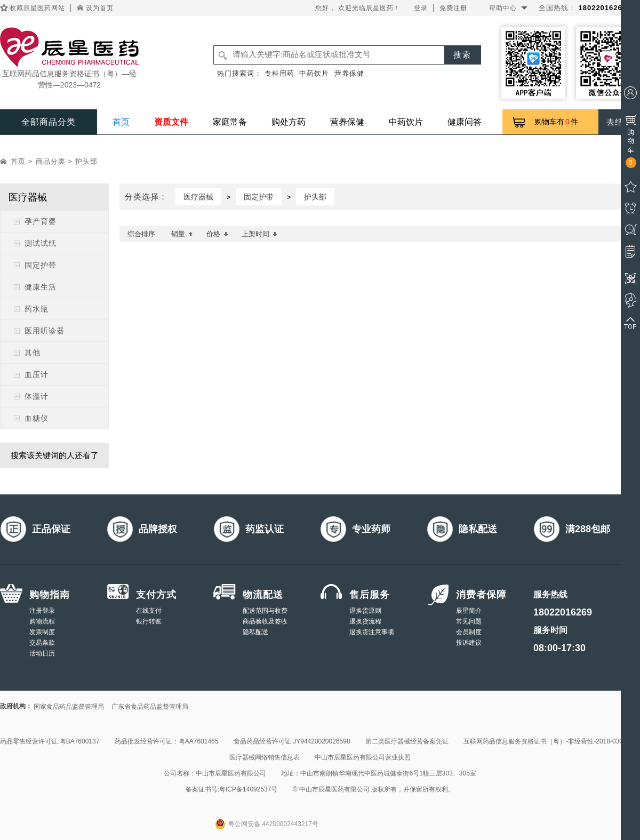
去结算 (619, 122)
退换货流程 (365, 621)
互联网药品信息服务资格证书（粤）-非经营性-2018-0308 (545, 741)
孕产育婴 (41, 221)
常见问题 (469, 621)
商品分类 (51, 161)
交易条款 (42, 643)
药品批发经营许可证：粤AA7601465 (167, 741)
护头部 (86, 161)
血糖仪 (37, 418)
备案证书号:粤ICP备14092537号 (232, 789)
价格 (217, 234)
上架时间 (259, 234)
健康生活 (41, 287)
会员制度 (469, 632)
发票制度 (42, 632)
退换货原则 (365, 611)
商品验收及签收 (265, 621)
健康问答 (465, 122)
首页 (121, 122)
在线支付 (149, 611)
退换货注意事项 (372, 632)
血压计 (37, 374)
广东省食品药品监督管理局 (150, 707)
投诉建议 (469, 643)
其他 (33, 353)
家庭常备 (230, 122)
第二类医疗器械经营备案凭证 (407, 741)
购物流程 (42, 621)
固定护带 (41, 265)
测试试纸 (41, 243)
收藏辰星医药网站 (37, 8)
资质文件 (171, 122)
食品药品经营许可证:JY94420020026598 (292, 741)
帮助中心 (503, 8)
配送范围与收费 (265, 611)
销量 (182, 234)
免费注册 (453, 8)
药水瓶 (37, 309)
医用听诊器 (45, 331)
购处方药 (289, 122)
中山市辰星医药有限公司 (231, 773)
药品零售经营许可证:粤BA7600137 (50, 741)
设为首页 (100, 8)
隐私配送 (255, 632)
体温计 (37, 396)
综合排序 (141, 234)
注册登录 (42, 611)
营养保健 (349, 73)
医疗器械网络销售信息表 (265, 757)
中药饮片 (314, 73)
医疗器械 (198, 197)
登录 (421, 8)
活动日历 (42, 653)
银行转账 (149, 621)
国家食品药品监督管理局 (69, 707)
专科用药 (279, 73)
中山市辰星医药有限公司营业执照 (363, 757)
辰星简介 (469, 611)
